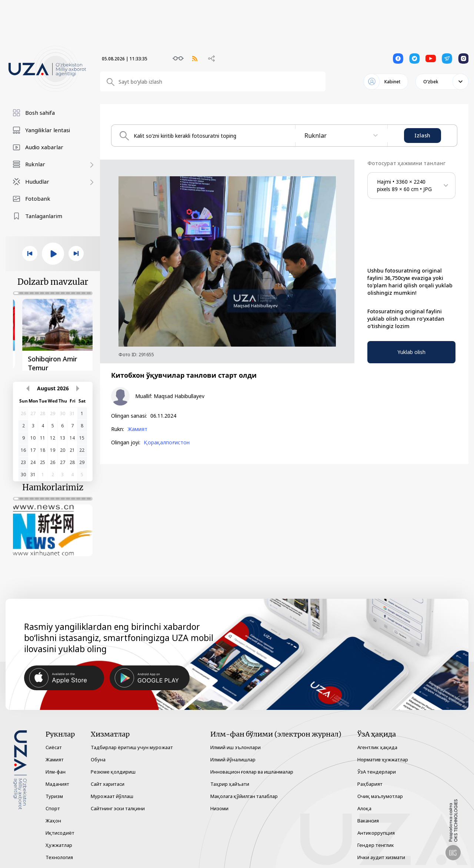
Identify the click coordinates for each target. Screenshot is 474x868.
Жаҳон (53, 819)
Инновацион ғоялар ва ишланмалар (252, 770)
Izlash (422, 135)
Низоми (219, 807)
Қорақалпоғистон (167, 443)
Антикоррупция (376, 831)
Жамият (137, 429)
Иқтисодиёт (60, 831)
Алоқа (364, 807)
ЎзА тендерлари (377, 770)
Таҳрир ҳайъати (230, 782)
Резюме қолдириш (113, 770)
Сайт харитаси (108, 782)
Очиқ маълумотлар (380, 794)
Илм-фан (56, 770)
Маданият (57, 782)
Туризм (54, 794)
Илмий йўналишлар (233, 758)
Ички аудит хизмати (381, 855)
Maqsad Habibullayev (179, 396)
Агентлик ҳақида (377, 745)
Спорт (53, 807)
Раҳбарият (370, 782)
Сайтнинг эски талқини (118, 807)
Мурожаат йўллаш (112, 794)
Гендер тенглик (376, 843)
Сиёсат (54, 745)
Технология (59, 855)
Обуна (98, 758)
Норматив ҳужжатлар (383, 758)
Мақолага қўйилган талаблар (244, 794)
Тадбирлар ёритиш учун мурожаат (132, 745)
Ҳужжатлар (59, 843)
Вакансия (368, 819)
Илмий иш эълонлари (236, 745)
